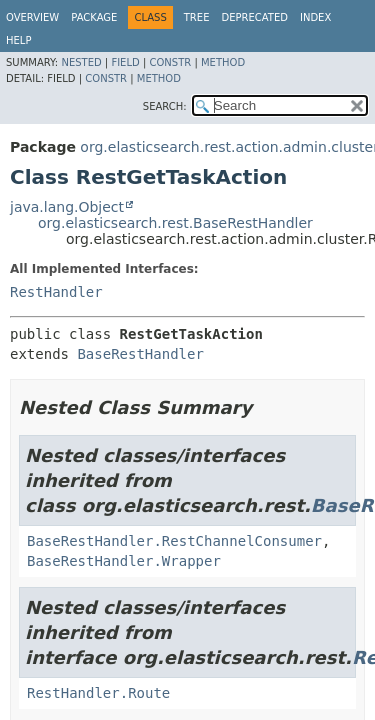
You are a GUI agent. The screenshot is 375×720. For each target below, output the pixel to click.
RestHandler (56, 292)
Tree (197, 17)
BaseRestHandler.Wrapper (124, 561)
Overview (32, 17)
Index (315, 17)
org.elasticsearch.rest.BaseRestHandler (175, 223)
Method (223, 62)
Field (125, 62)
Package (94, 17)
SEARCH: (165, 106)
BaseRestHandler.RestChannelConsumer (174, 541)
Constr (170, 62)
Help (18, 40)
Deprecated (254, 17)
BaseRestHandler (140, 354)
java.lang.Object (67, 207)
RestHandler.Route (98, 693)
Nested (81, 62)
